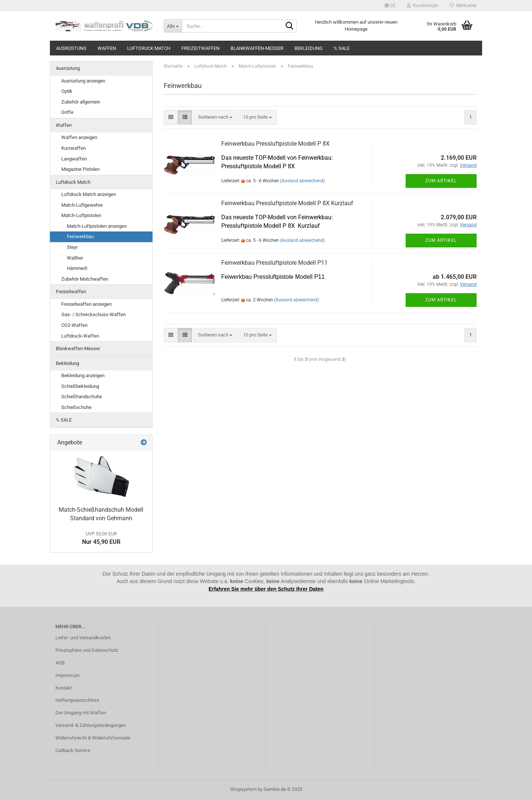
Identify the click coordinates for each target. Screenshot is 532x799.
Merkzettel (463, 6)
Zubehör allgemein (81, 102)
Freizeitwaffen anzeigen (86, 304)
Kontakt (64, 688)
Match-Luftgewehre (82, 205)
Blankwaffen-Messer (257, 48)
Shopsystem (243, 789)
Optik (67, 91)
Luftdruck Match (149, 48)
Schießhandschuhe (82, 397)
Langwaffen (74, 159)
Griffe (67, 112)
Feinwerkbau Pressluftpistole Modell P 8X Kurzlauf (287, 203)
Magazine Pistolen (81, 169)
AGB (60, 663)
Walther (75, 258)
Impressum (67, 675)
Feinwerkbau (80, 236)
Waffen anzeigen (79, 137)
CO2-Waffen (74, 325)
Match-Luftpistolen (81, 215)
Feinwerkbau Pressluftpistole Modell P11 (274, 263)
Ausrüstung (71, 48)
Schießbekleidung (80, 386)
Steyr (72, 247)
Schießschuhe (76, 407)
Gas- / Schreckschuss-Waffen (93, 314)
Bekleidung (308, 48)
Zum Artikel (441, 181)
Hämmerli (77, 268)
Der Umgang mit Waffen (81, 713)
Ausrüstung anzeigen (83, 81)
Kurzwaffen (74, 148)
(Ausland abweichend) (302, 181)
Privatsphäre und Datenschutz (87, 650)
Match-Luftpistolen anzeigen (97, 226)
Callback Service (73, 750)
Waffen (107, 48)
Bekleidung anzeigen (83, 375)
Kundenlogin (423, 6)
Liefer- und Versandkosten (83, 638)
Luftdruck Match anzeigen (89, 194)
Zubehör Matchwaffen (85, 279)
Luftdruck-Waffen (80, 336)
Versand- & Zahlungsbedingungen (91, 725)
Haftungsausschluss (77, 700)
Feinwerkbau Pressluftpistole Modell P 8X (275, 144)
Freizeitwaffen (200, 48)
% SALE (342, 48)
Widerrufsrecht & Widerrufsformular (93, 738)
